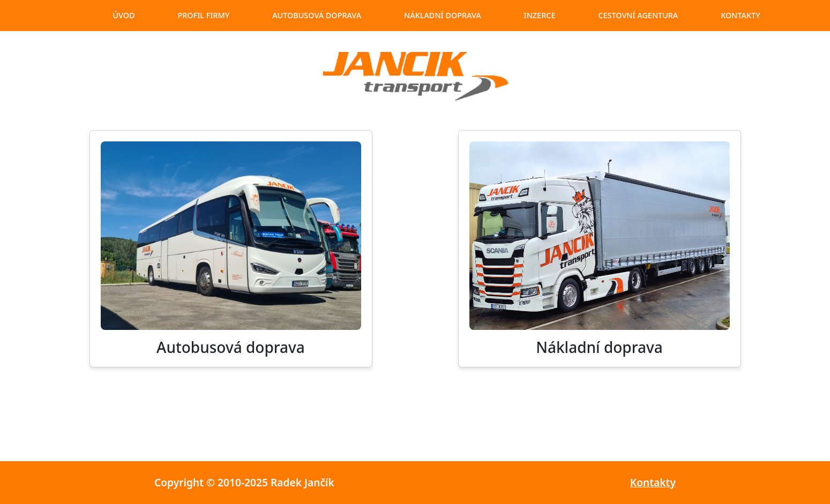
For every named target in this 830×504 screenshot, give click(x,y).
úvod (124, 15)
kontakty (740, 15)
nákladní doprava (443, 15)
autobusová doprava (317, 15)
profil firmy (203, 15)
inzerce (540, 15)
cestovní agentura (638, 15)
